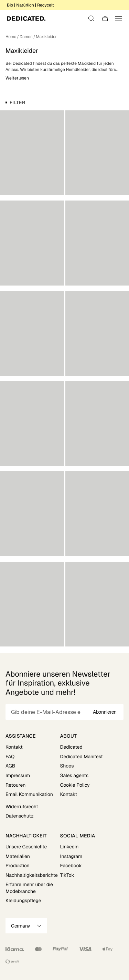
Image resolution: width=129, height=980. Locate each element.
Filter (17, 102)
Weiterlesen (17, 78)
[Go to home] (26, 19)
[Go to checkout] (105, 19)
